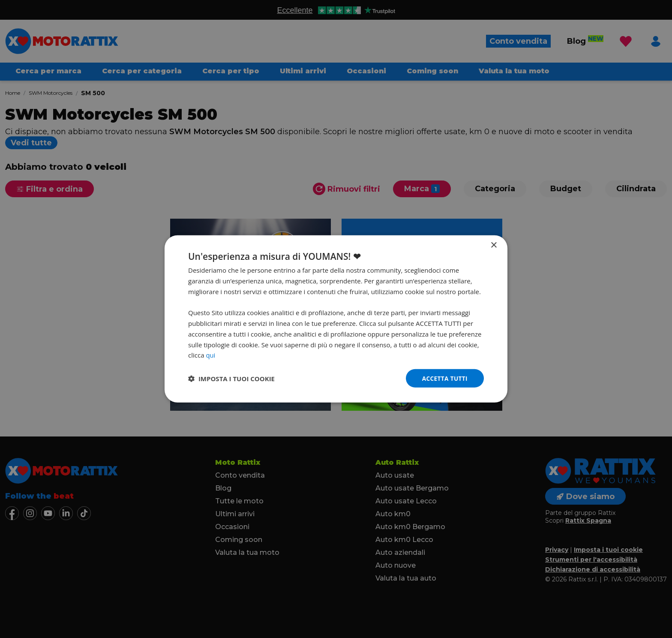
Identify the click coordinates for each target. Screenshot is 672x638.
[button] (231, 379)
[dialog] (336, 319)
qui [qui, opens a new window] (210, 355)
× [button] (493, 245)
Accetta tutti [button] (444, 378)
